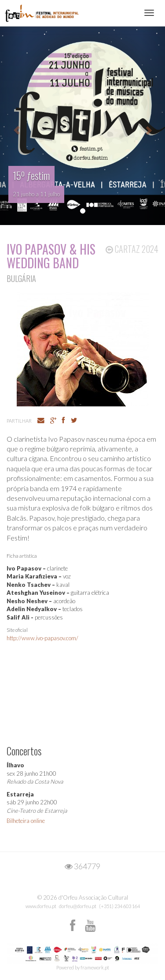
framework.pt (95, 967)
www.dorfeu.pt (41, 906)
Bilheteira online (26, 821)
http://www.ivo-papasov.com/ (42, 638)
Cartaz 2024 (132, 249)
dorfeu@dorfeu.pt (78, 906)
